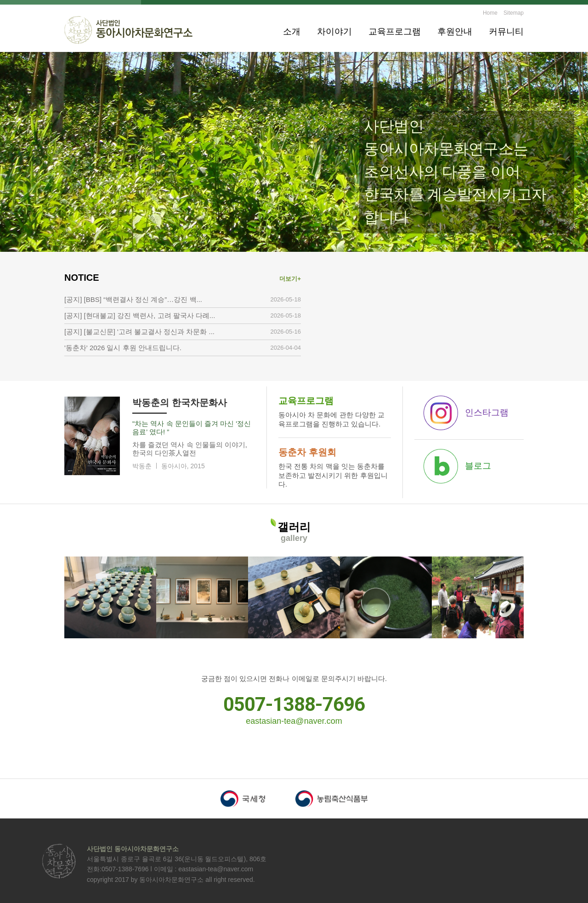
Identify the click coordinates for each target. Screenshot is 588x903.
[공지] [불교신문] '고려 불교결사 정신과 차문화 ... (139, 332)
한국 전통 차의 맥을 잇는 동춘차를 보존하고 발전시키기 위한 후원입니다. (335, 466)
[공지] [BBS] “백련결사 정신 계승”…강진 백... (133, 299)
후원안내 (455, 31)
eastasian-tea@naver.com (294, 721)
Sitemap (514, 13)
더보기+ (290, 279)
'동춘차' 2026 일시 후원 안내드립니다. (123, 348)
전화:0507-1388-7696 (118, 869)
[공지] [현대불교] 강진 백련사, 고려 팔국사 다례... (140, 315)
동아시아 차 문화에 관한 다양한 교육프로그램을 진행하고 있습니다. (335, 411)
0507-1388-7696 (294, 704)
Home (490, 13)
